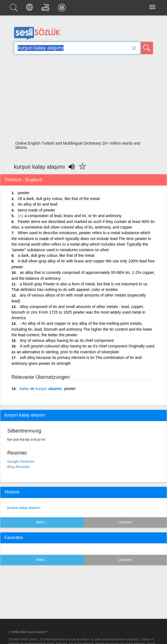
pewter (23, 193)
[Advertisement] (83, 99)
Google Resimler (21, 461)
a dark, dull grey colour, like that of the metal (56, 255)
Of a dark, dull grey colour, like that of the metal (59, 199)
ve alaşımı (41, 389)
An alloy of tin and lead (37, 204)
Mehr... (42, 522)
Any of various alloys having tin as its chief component (67, 340)
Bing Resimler (19, 467)
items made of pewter (36, 210)
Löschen (125, 522)
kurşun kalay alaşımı (24, 508)
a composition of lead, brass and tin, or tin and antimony (73, 216)
